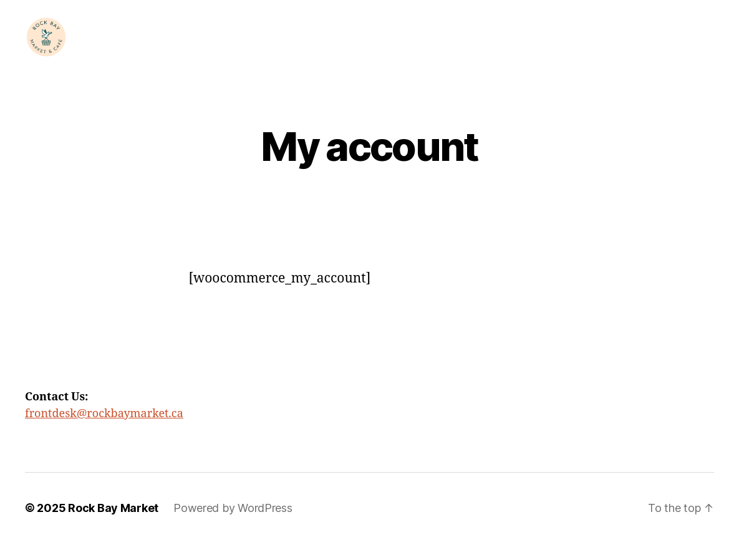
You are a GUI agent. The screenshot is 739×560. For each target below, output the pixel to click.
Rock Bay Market (113, 525)
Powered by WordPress (233, 525)
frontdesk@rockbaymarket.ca (104, 431)
